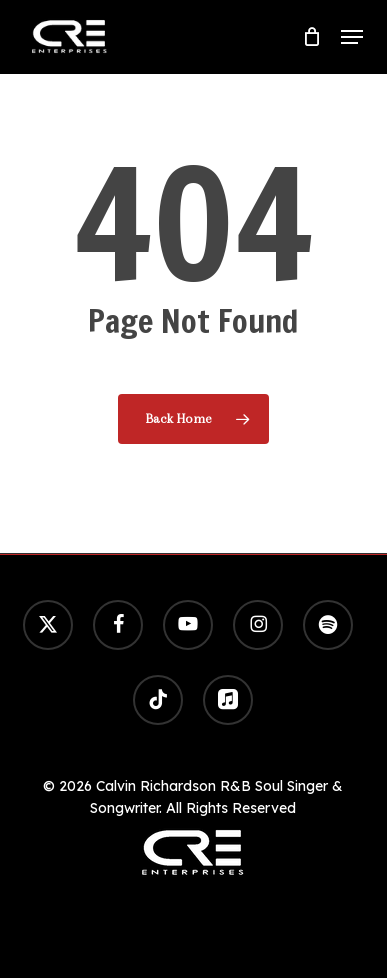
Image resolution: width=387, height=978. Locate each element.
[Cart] (311, 37)
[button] (352, 37)
